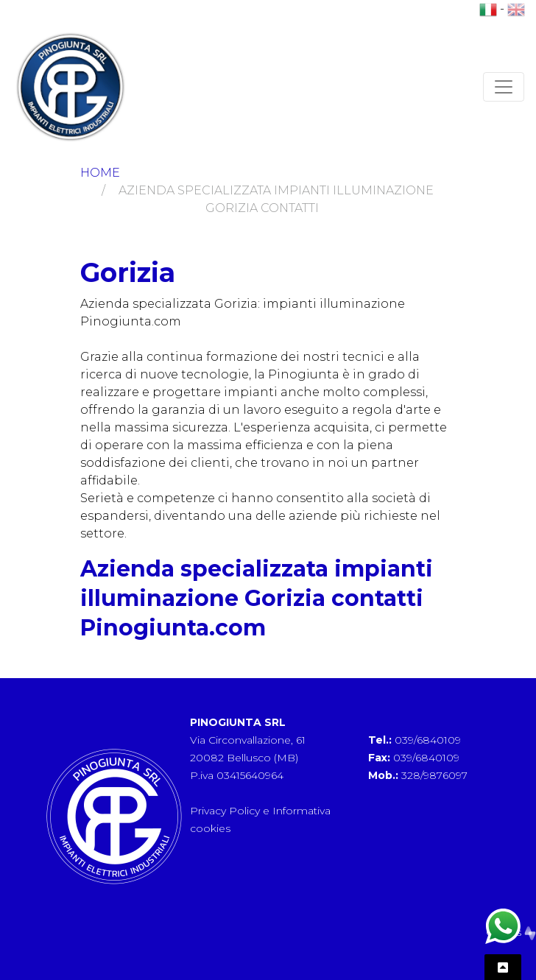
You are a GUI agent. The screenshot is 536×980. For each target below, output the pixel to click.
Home (100, 173)
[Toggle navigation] (504, 87)
